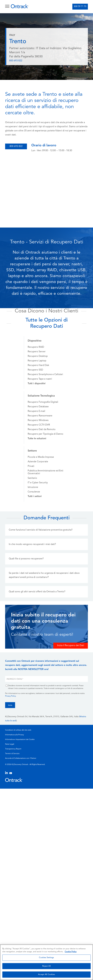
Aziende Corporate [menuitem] (38, 462)
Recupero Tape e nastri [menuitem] (40, 379)
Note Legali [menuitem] (10, 744)
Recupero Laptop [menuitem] (37, 361)
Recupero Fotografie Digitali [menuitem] (43, 402)
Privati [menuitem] (31, 466)
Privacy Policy (10, 696)
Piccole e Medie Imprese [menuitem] (41, 457)
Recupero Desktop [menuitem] (38, 356)
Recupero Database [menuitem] (38, 407)
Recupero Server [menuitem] (37, 352)
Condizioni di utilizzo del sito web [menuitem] (18, 730)
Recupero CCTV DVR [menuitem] (39, 425)
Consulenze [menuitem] (34, 492)
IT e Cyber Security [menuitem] (38, 483)
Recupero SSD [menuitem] (35, 370)
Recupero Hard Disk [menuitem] (38, 365)
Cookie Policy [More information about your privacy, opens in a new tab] (71, 952)
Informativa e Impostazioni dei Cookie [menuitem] (20, 740)
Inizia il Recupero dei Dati (71, 646)
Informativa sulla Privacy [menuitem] (14, 735)
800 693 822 (16, 61)
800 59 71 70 (80, 7)
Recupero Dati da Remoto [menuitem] (42, 429)
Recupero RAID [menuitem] (36, 347)
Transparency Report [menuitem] (13, 749)
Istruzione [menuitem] (33, 487)
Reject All (46, 966)
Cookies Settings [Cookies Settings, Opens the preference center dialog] (46, 958)
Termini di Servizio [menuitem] (12, 754)
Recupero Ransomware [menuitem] (40, 416)
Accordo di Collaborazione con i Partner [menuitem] (21, 758)
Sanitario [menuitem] (32, 478)
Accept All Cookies (46, 974)
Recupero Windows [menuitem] (38, 420)
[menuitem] (37, 384)
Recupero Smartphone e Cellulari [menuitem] (45, 374)
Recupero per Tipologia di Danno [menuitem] (45, 434)
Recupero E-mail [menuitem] (36, 411)
